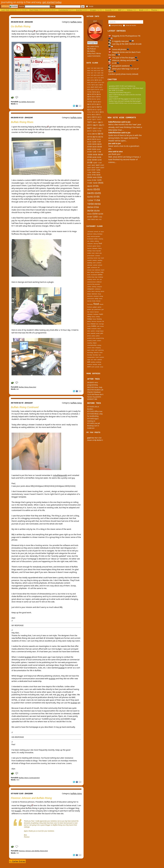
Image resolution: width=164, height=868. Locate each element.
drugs (99, 294)
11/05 (90, 183)
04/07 (98, 168)
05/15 (97, 87)
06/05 (90, 189)
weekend (90, 364)
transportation (91, 357)
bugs (96, 277)
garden (89, 309)
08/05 (90, 186)
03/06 (100, 177)
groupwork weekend (120, 66)
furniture (90, 246)
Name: (34, 6)
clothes (92, 241)
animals (96, 232)
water (95, 360)
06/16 (96, 80)
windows (95, 364)
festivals (98, 301)
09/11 (95, 122)
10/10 (89, 134)
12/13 (98, 99)
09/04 (97, 204)
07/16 (93, 80)
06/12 (94, 115)
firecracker (90, 304)
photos (89, 336)
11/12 (89, 112)
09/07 (93, 165)
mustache (94, 329)
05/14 (89, 97)
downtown (94, 294)
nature (97, 253)
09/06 (98, 172)
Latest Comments (94, 56)
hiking (100, 248)
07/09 (90, 147)
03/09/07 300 (92, 399)
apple (89, 267)
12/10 (94, 131)
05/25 (95, 68)
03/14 (98, 97)
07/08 (90, 157)
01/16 (99, 83)
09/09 (94, 144)
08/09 (99, 144)
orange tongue (100, 331)
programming (100, 338)
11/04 (97, 200)
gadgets (95, 307)
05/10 (101, 137)
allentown (90, 265)
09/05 (101, 183)
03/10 (94, 139)
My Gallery (91, 51)
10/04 (91, 204)
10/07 (89, 165)
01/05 (97, 197)
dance (93, 291)
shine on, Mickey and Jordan (123, 60)
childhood (99, 282)
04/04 (90, 214)
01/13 (94, 110)
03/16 (92, 83)
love (97, 324)
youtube (97, 367)
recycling (90, 343)
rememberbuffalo (92, 345)
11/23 (92, 71)
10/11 (90, 122)
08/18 (95, 75)
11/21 (95, 73)
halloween (95, 248)
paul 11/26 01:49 (115, 95)
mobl (98, 326)
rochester (98, 256)
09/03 (93, 219)
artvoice (89, 270)
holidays (90, 251)
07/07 (102, 165)
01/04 (90, 217)
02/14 (89, 99)
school (89, 348)
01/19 (89, 75)
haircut (99, 246)
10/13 (95, 102)
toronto (95, 258)
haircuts (89, 248)
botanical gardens (95, 236)
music (93, 253)
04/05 (91, 193)
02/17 (89, 78)
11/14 (89, 92)
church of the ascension (94, 284)
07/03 (100, 219)
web (89, 362)
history (93, 317)
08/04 (90, 207)
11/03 (100, 217)
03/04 (95, 214)
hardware (96, 314)
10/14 (94, 92)
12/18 (92, 75)
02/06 (89, 180)
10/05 (95, 183)
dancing (96, 244)
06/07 (89, 168)
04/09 (89, 149)
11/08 (99, 152)
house (94, 251)
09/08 (95, 154)
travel (102, 258)
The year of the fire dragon (123, 58)
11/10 (99, 131)
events (101, 299)
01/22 (89, 73)
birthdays (100, 234)
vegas (89, 360)
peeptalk (93, 333)
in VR (114, 63)
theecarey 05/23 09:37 (116, 92)
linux (89, 324)
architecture (94, 267)
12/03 (95, 217)
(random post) (114, 74)
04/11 (90, 128)
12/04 (90, 200)
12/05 (99, 180)
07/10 (90, 137)
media (89, 326)
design (89, 294)
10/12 (93, 112)
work (94, 263)
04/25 (99, 68)
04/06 (95, 177)
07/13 (94, 104)
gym (103, 309)
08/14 (89, 94)
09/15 (97, 85)
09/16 (102, 78)
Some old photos (119, 49)
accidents (99, 263)
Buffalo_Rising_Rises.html (28, 387)
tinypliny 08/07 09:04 (116, 103)
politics (98, 336)
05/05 (97, 189)
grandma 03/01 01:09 (116, 86)
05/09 (100, 147)
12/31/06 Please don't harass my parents (95, 396)
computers (90, 244)
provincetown (91, 256)
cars (88, 241)
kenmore (94, 321)
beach (103, 270)
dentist (102, 291)
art (99, 232)
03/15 (89, 90)
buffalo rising (76, 22)
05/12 (98, 114)
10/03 (89, 219)
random (99, 341)
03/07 (102, 168)
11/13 (90, 102)
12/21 (92, 73)
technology (90, 352)
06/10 (95, 137)
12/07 (95, 163)
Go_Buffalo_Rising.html (27, 102)
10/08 (90, 154)
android (95, 265)
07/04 (96, 207)
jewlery (89, 321)
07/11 (90, 125)
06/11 (96, 125)
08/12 (102, 112)
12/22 (102, 71)
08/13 (89, 104)
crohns (89, 291)
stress (93, 350)
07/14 (94, 94)
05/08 (99, 157)
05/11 (102, 125)
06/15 (93, 87)
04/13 (94, 107)
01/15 (97, 89)
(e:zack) (18, 811)
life (103, 321)
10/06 (94, 172)
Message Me (92, 43)
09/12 (97, 112)
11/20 (102, 73)
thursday (90, 355)
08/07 (98, 165)
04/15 (101, 87)
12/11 (94, 119)
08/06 (89, 175)
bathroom (90, 234)
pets (101, 253)
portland (90, 338)
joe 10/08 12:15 (114, 90)
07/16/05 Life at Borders (93, 408)
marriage (101, 324)
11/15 (89, 85)
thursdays (95, 355)
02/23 (95, 71)
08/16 (89, 80)
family (94, 301)
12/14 (101, 90)
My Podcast (92, 49)
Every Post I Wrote (94, 53)
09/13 (99, 102)
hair (88, 312)
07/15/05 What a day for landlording (95, 415)
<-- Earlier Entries (17, 861)
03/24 (89, 71)
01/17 (92, 78)
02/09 (99, 149)
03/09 (94, 149)
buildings (101, 277)
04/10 (89, 139)
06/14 (99, 94)
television (96, 352)
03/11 (95, 128)
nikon (89, 331)
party (89, 333)
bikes (89, 272)
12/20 (99, 73)
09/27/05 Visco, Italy (95, 387)
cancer (94, 279)
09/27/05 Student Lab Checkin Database (95, 391)
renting (99, 345)
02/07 (89, 170)
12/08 (94, 152)
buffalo (96, 239)
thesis (101, 352)
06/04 (90, 211)
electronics (90, 296)
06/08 (94, 157)
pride (94, 338)
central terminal (91, 282)
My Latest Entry (93, 46)
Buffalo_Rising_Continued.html (29, 778)
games (94, 246)
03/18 (102, 75)
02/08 (99, 160)
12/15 (103, 83)
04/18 (99, 75)
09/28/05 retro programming (93, 384)
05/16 (100, 80)
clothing (97, 241)
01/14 (94, 99)
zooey (101, 367)
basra (102, 232)
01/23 (99, 71)
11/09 (99, 142)
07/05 (96, 186)
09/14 (98, 92)
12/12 (99, 110)
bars (93, 270)
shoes (93, 348)
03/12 (94, 117)
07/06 (94, 175)
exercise (89, 301)
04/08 (89, 160)
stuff (96, 350)
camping (101, 239)
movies (102, 326)
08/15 (101, 85)
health (101, 314)
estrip (96, 299)
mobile (14, 6)
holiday (98, 317)
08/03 (97, 219)
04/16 (89, 83)
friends (101, 304)
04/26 (89, 68)
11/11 (99, 119)
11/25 (92, 68)
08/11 (100, 122)
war (92, 360)
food (100, 243)
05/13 (89, 107)
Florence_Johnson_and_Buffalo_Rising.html (33, 851)
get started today (52, 2)
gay (93, 309)
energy (101, 296)
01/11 (90, 131)
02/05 (90, 197)
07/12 (89, 115)
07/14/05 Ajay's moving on (93, 420)
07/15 (89, 87)
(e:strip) (28, 657)
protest (94, 341)
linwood (93, 324)
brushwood (90, 239)
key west (99, 251)
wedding (100, 260)
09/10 (95, 134)
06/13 (99, 104)
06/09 (94, 147)
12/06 (98, 170)
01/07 (93, 170)
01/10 (89, 142)
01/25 (102, 68)
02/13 (90, 110)
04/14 (94, 97)
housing (99, 319)
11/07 (100, 163)
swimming (90, 258)
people (98, 333)
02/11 (101, 128)
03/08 (94, 160)
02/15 (93, 90)
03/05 (98, 193)
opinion (93, 331)
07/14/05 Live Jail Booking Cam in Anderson (94, 426)
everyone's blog (117, 25)
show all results (131, 25)
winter (100, 364)
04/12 (89, 117)
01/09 (90, 152)
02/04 (101, 214)
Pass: (65, 6)
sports (89, 350)
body (89, 236)
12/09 (94, 142)
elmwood (96, 296)
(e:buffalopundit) (60, 475)
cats (101, 279)
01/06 (94, 180)
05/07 (93, 168)
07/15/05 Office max (95, 411)
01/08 (90, 163)
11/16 (99, 78)
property (90, 341)
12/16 (95, 78)
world (93, 367)
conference (98, 289)
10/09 (89, 144)
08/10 (100, 134)
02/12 (100, 117)
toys (99, 258)
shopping (98, 348)
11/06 (89, 172)
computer (99, 287)
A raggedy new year (121, 41)
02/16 (96, 83)
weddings (90, 263)
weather (95, 260)
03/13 (99, 107)
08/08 (100, 154)
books (89, 275)
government (98, 309)
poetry (93, 336)
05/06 (90, 177)
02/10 (99, 139)
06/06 (98, 175)
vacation (90, 260)
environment (91, 299)
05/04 (97, 211)
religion (95, 343)
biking (95, 234)
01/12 (89, 119)
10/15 (93, 85)
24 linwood (90, 232)
